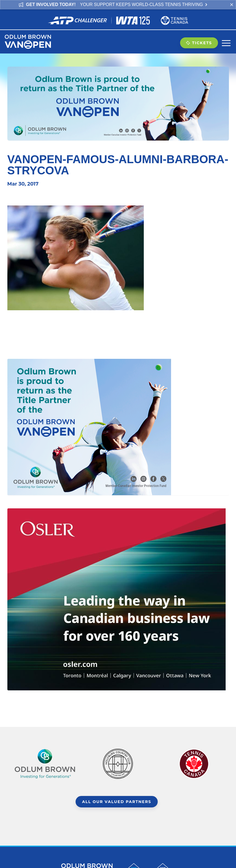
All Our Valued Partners (117, 802)
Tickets (199, 43)
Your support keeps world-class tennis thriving (144, 5)
